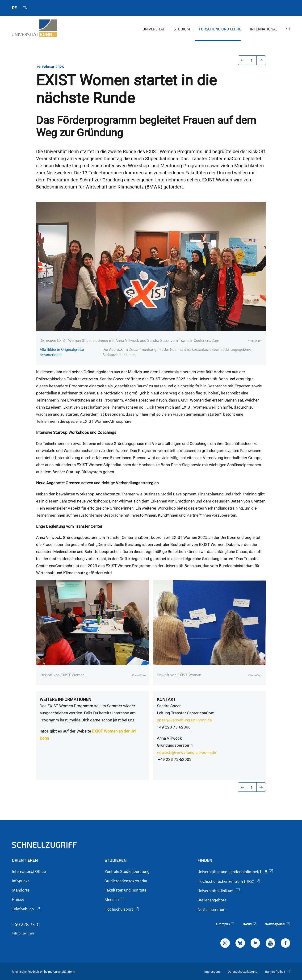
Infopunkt (20, 881)
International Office (29, 871)
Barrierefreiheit (278, 972)
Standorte (21, 890)
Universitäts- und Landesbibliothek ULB (236, 872)
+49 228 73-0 (26, 924)
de (14, 8)
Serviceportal (278, 924)
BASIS (250, 924)
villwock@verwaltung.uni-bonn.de (187, 752)
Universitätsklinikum (219, 891)
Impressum (212, 972)
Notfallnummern (212, 909)
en (25, 8)
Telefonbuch (26, 909)
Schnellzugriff (44, 844)
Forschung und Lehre (220, 29)
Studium (182, 29)
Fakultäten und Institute (126, 890)
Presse (18, 899)
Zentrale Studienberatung (127, 871)
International (264, 29)
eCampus (225, 924)
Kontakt (166, 699)
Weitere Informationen (65, 699)
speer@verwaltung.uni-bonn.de (184, 720)
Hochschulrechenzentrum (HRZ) (229, 881)
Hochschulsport (122, 909)
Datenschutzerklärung (242, 972)
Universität (154, 29)
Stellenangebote (212, 900)
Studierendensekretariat (126, 881)
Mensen (115, 900)
